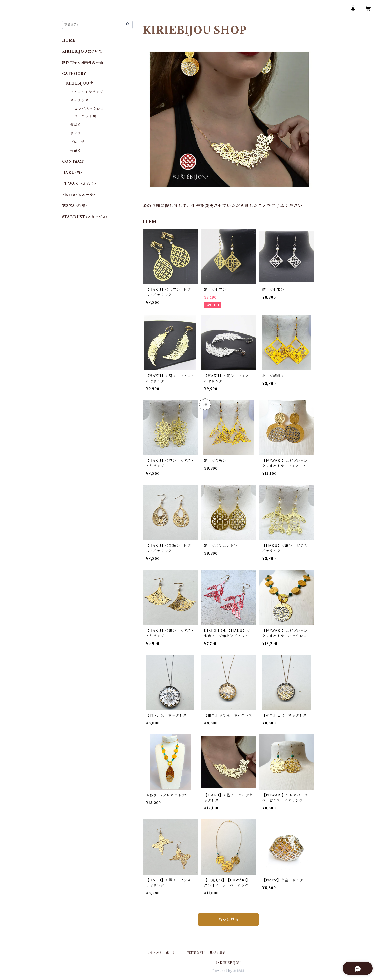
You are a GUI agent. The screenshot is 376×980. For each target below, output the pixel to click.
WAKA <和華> (75, 206)
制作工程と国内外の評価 (83, 63)
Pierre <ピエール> (79, 195)
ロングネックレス (89, 109)
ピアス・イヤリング (87, 92)
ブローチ (78, 142)
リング (76, 133)
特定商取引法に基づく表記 (207, 953)
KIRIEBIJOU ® (80, 83)
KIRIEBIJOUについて (82, 51)
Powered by (228, 971)
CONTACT (73, 161)
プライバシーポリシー (163, 953)
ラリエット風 (85, 116)
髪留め (76, 125)
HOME (69, 40)
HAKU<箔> (72, 173)
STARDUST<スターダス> (85, 217)
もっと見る (228, 919)
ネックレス (79, 100)
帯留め (76, 150)
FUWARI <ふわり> (79, 184)
